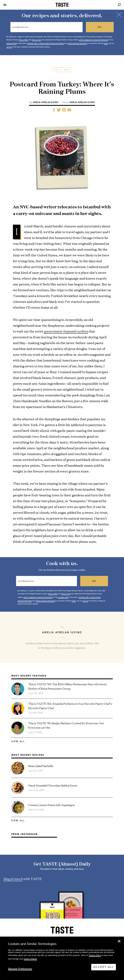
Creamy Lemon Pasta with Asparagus (52, 805)
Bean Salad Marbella (41, 766)
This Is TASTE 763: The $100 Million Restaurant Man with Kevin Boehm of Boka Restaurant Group (67, 686)
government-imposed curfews (66, 331)
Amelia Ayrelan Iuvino (46, 102)
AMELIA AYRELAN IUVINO (82, 102)
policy (106, 43)
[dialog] (62, 958)
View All (18, 741)
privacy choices (30, 959)
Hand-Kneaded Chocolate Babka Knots (53, 785)
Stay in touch (13, 879)
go (100, 27)
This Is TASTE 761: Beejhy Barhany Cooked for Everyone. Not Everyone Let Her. (66, 725)
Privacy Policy (95, 955)
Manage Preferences (20, 969)
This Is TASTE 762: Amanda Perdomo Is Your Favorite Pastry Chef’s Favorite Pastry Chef (70, 706)
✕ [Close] (119, 941)
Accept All (104, 967)
